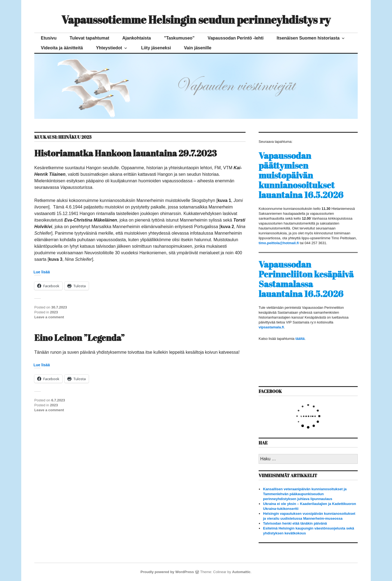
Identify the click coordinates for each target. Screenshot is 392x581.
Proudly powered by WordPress (167, 572)
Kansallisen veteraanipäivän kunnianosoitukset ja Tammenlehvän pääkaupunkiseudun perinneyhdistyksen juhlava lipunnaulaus (305, 494)
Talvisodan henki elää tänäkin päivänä (295, 523)
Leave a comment (49, 317)
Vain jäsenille (198, 48)
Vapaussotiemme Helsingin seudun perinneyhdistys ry (196, 20)
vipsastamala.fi (271, 327)
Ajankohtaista (137, 38)
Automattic (241, 572)
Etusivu (49, 38)
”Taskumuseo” (179, 38)
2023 (54, 312)
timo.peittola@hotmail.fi (279, 243)
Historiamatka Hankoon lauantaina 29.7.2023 (125, 153)
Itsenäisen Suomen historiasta (308, 38)
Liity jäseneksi (156, 48)
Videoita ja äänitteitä (62, 48)
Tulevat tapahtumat (90, 38)
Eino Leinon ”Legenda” (79, 338)
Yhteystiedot (109, 48)
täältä (300, 339)
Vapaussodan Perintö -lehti (236, 38)
